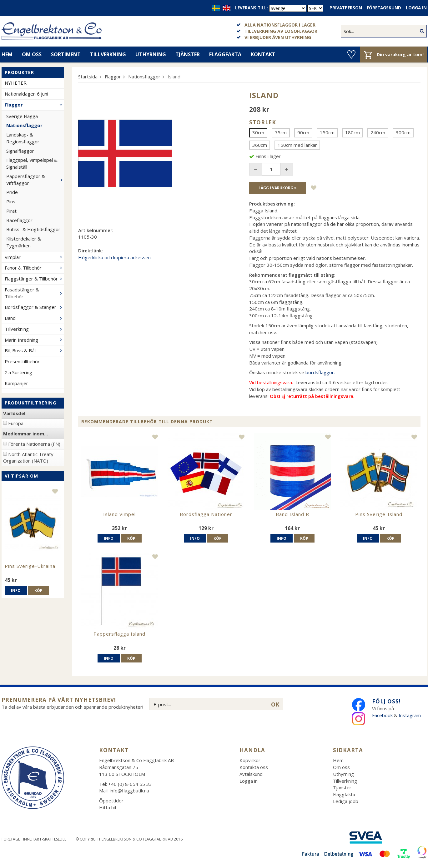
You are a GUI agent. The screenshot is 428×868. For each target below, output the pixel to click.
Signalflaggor (20, 151)
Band (34, 318)
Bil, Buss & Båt (34, 350)
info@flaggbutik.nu (129, 791)
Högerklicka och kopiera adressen (114, 257)
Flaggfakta (225, 54)
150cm (327, 132)
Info (16, 590)
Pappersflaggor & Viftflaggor (35, 180)
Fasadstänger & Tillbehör (34, 293)
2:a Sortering (18, 372)
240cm (378, 132)
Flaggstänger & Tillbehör (34, 279)
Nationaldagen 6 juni (26, 94)
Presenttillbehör (22, 361)
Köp (38, 590)
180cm (352, 132)
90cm (303, 132)
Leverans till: (252, 8)
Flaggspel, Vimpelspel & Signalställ (32, 163)
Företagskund (384, 8)
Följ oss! (386, 701)
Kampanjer (16, 383)
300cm (403, 132)
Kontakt (263, 54)
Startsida (88, 77)
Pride (12, 192)
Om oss (32, 54)
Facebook (382, 715)
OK (275, 704)
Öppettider (111, 801)
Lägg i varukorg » (278, 188)
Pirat (11, 211)
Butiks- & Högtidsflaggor (33, 229)
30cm (258, 132)
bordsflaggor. (320, 372)
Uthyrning (151, 54)
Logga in (416, 8)
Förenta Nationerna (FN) (34, 444)
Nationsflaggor (24, 125)
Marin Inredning (34, 340)
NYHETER (16, 83)
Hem (338, 760)
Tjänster (188, 54)
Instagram (410, 715)
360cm (260, 145)
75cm (281, 132)
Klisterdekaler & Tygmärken (24, 242)
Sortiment (66, 54)
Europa (16, 423)
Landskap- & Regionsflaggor (23, 138)
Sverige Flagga (22, 116)
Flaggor (34, 105)
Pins (11, 201)
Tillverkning (108, 54)
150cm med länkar (297, 145)
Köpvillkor (250, 760)
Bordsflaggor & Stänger (34, 307)
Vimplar (34, 257)
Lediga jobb (346, 801)
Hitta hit (108, 807)
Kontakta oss (254, 767)
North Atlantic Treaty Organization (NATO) (28, 458)
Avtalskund (251, 774)
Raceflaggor (19, 220)
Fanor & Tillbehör (34, 268)
